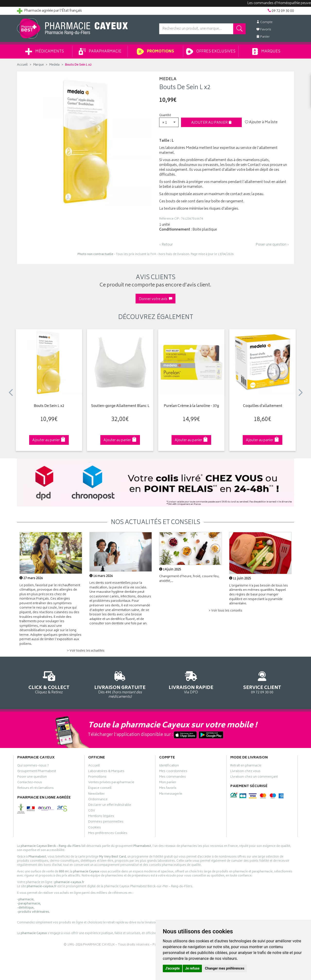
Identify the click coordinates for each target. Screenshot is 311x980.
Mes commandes (173, 777)
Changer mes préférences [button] (225, 968)
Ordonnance (98, 800)
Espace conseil (100, 789)
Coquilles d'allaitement (263, 406)
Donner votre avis (155, 299)
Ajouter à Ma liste (261, 122)
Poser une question (32, 777)
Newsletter (96, 794)
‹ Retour (166, 245)
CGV (92, 811)
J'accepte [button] (173, 968)
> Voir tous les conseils (225, 611)
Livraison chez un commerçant (254, 777)
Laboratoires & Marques (106, 772)
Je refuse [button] (192, 968)
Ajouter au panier (212, 123)
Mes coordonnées (173, 772)
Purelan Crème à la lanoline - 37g (191, 406)
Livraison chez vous (245, 772)
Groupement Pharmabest (37, 772)
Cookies (95, 828)
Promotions (155, 52)
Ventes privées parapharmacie (111, 783)
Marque (39, 65)
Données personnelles (106, 822)
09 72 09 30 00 (262, 682)
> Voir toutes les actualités (86, 651)
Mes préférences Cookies (108, 834)
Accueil (22, 65)
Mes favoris (168, 789)
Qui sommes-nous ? (33, 766)
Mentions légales (101, 817)
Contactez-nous (30, 783)
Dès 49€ (120, 684)
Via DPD (191, 682)
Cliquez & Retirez (49, 682)
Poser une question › (272, 245)
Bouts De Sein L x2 (49, 406)
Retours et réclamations (35, 789)
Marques (266, 52)
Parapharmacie (100, 52)
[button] (169, 122)
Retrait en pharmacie (246, 766)
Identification (169, 766)
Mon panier (168, 783)
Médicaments (45, 52)
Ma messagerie (171, 794)
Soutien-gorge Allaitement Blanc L (120, 406)
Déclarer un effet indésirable (110, 806)
